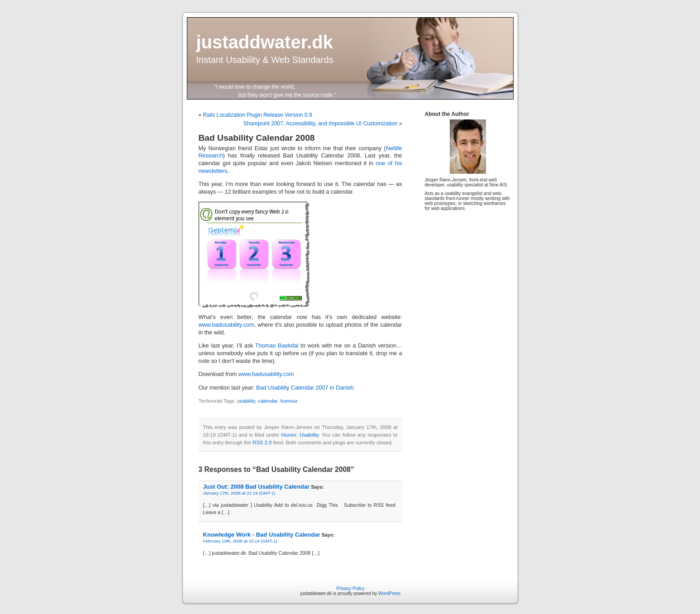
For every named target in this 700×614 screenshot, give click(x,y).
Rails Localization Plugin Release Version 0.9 (258, 115)
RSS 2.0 (262, 443)
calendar (268, 401)
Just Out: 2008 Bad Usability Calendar (257, 487)
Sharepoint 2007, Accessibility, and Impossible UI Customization (321, 124)
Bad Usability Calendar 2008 (257, 138)
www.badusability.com (226, 325)
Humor (288, 435)
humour (289, 401)
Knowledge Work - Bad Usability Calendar (262, 535)
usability (246, 401)
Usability (309, 435)
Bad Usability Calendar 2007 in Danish (305, 388)
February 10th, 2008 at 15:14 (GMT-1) (240, 541)
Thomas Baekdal (277, 346)
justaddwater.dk (265, 42)
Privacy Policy (350, 588)
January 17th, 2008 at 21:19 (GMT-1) (239, 493)
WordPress (389, 593)
